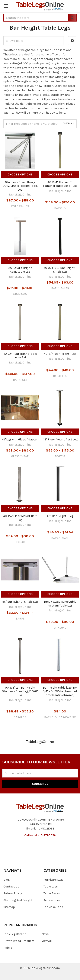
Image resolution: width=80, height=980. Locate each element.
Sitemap (9, 907)
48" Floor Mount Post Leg (60, 439)
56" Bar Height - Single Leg (20, 602)
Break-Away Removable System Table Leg (60, 604)
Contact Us (11, 887)
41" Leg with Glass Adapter (20, 439)
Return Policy (13, 893)
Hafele (8, 948)
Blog (7, 880)
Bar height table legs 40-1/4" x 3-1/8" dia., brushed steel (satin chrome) (60, 691)
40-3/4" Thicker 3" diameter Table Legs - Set (60, 184)
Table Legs (51, 887)
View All (47, 941)
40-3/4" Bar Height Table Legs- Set (20, 356)
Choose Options (20, 174)
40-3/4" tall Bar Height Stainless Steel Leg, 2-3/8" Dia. (20, 691)
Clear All (68, 124)
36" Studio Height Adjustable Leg (20, 270)
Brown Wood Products (19, 941)
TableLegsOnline (40, 742)
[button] (72, 41)
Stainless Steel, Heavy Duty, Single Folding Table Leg (20, 186)
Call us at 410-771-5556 (40, 835)
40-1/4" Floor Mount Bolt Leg (20, 518)
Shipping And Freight (18, 900)
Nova (45, 934)
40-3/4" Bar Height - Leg (60, 354)
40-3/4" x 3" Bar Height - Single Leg (60, 270)
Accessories (52, 900)
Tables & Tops (53, 907)
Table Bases (52, 893)
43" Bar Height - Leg (60, 516)
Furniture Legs (54, 880)
